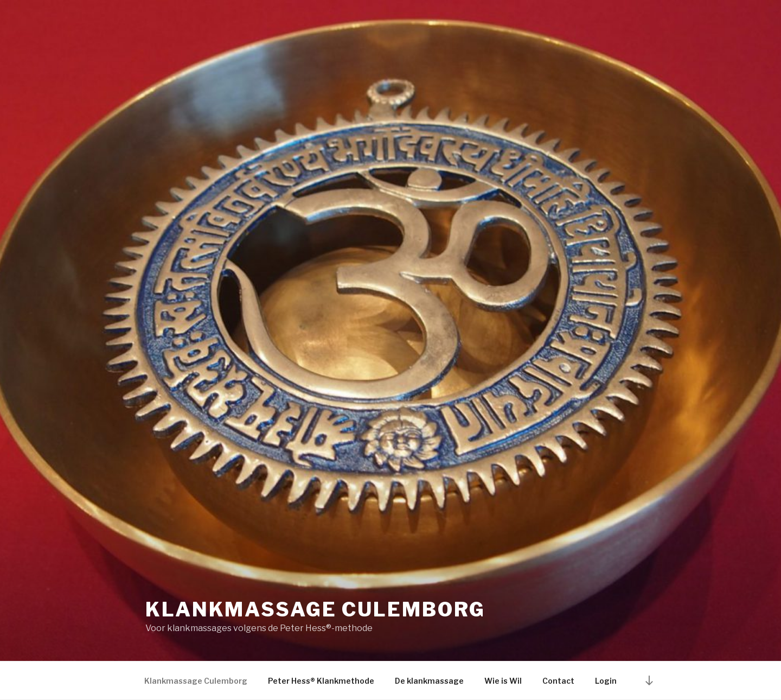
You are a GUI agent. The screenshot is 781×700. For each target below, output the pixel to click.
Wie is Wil (503, 681)
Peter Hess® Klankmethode (321, 681)
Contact (558, 681)
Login (606, 681)
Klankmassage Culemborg (315, 609)
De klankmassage (429, 681)
